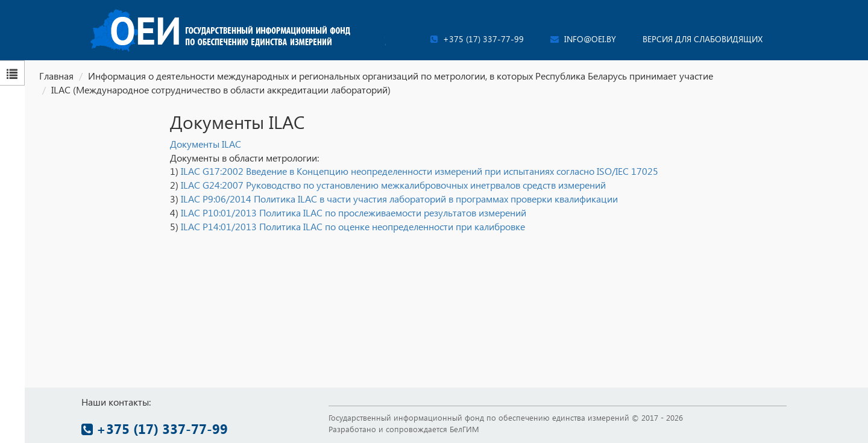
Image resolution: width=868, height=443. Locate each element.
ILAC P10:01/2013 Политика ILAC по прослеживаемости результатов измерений (354, 212)
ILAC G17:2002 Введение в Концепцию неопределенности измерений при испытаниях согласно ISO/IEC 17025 (420, 171)
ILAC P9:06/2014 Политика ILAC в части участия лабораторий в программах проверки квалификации (399, 199)
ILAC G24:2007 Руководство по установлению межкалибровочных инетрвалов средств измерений (393, 185)
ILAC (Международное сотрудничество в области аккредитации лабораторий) (221, 90)
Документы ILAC (206, 144)
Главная (56, 76)
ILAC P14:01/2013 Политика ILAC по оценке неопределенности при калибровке (353, 226)
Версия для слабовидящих (703, 39)
